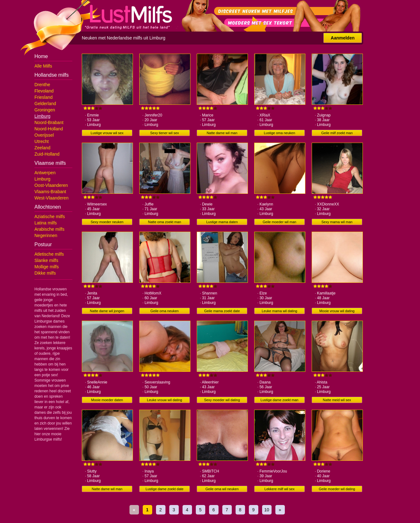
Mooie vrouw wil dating (337, 311)
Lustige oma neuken (279, 133)
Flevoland (44, 91)
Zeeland (42, 148)
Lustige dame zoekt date (165, 489)
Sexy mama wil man (337, 222)
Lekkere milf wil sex (279, 489)
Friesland (44, 97)
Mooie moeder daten (107, 400)
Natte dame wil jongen (107, 311)
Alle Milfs (43, 66)
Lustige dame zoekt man (279, 400)
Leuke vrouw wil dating (164, 400)
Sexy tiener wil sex (164, 133)
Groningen (45, 110)
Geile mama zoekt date (222, 311)
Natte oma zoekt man (165, 222)
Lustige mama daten (222, 222)
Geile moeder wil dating (337, 489)
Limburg (42, 116)
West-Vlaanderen (51, 198)
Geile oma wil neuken (222, 489)
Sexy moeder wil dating (222, 400)
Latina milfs (46, 223)
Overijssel (44, 135)
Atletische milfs (49, 254)
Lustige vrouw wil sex (107, 133)
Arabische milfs (49, 229)
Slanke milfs (46, 260)
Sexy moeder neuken (107, 222)
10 (267, 510)
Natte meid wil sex (337, 400)
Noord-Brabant (49, 122)
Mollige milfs (47, 267)
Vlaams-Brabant (50, 192)
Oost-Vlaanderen (51, 185)
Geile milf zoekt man (337, 133)
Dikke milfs (45, 273)
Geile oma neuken (164, 311)
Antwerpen (45, 173)
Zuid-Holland (47, 154)
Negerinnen (46, 235)
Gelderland (45, 104)
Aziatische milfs (50, 217)
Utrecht (42, 141)
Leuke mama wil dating (280, 311)
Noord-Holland (49, 129)
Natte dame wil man (222, 133)
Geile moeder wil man (279, 222)
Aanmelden (342, 38)
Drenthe (42, 85)
